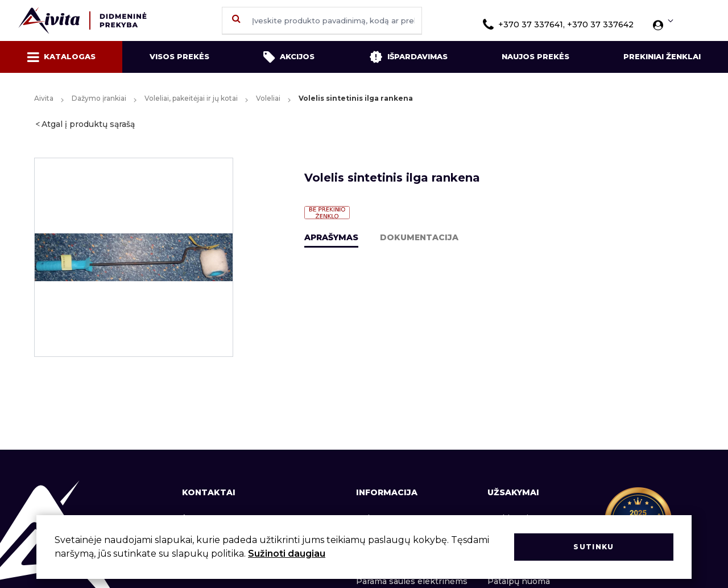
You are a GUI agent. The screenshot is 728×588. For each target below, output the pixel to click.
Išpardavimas (408, 57)
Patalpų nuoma (519, 581)
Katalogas (61, 57)
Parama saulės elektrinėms (412, 581)
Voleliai (268, 98)
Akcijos (289, 57)
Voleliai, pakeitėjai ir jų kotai (191, 98)
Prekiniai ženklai (662, 56)
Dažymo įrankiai (99, 98)
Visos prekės (179, 56)
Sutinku (593, 547)
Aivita (44, 98)
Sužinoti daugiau (287, 554)
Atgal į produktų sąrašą (88, 124)
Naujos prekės (535, 56)
